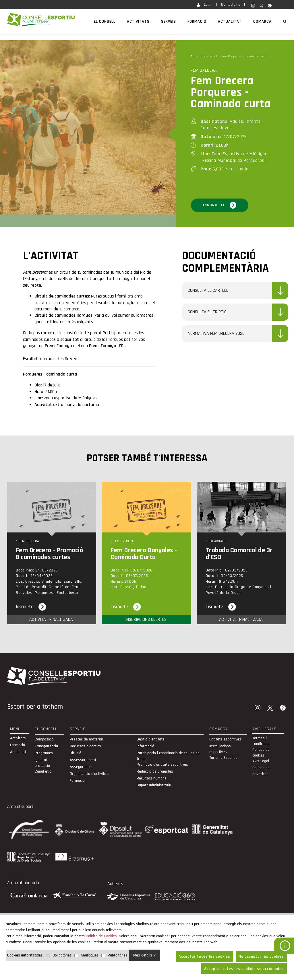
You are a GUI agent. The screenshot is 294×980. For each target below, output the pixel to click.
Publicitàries (118, 955)
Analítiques (90, 955)
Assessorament (83, 760)
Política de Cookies (101, 936)
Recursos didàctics (85, 746)
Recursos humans (152, 778)
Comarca (262, 22)
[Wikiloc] (283, 708)
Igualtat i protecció (42, 763)
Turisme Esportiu (223, 758)
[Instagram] (258, 708)
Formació (197, 22)
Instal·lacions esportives (220, 749)
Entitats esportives (225, 739)
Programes (44, 753)
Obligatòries (62, 955)
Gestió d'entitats (151, 739)
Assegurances (82, 767)
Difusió (76, 753)
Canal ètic (43, 771)
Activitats (138, 22)
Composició (44, 739)
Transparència (46, 746)
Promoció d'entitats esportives (162, 765)
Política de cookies (261, 752)
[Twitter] (271, 708)
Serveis (169, 22)
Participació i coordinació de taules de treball (168, 756)
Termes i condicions (261, 741)
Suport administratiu (154, 785)
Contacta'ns (231, 5)
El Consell (105, 22)
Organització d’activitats (90, 774)
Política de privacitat (261, 771)
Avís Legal (261, 761)
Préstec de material (86, 739)
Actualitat (230, 22)
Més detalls (145, 955)
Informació (145, 746)
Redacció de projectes (155, 771)
